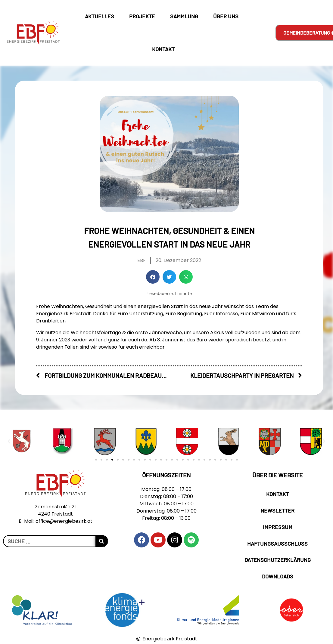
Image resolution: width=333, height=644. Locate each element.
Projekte (144, 16)
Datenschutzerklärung (278, 560)
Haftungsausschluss (277, 544)
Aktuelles (101, 16)
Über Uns (227, 16)
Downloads (278, 576)
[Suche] (101, 541)
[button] (153, 277)
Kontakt (163, 49)
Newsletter (277, 510)
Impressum (278, 527)
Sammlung (186, 16)
